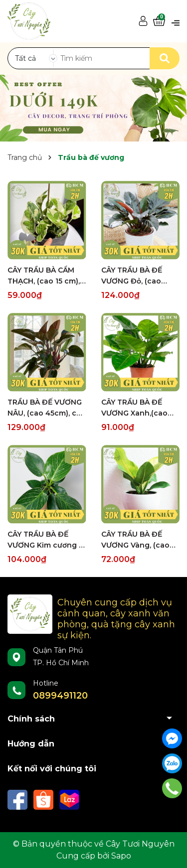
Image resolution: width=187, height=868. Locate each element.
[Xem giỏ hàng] (159, 21)
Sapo (121, 856)
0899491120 (60, 696)
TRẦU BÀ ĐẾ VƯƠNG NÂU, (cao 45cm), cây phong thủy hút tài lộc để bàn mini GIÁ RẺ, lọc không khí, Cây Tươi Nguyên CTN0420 (46, 408)
